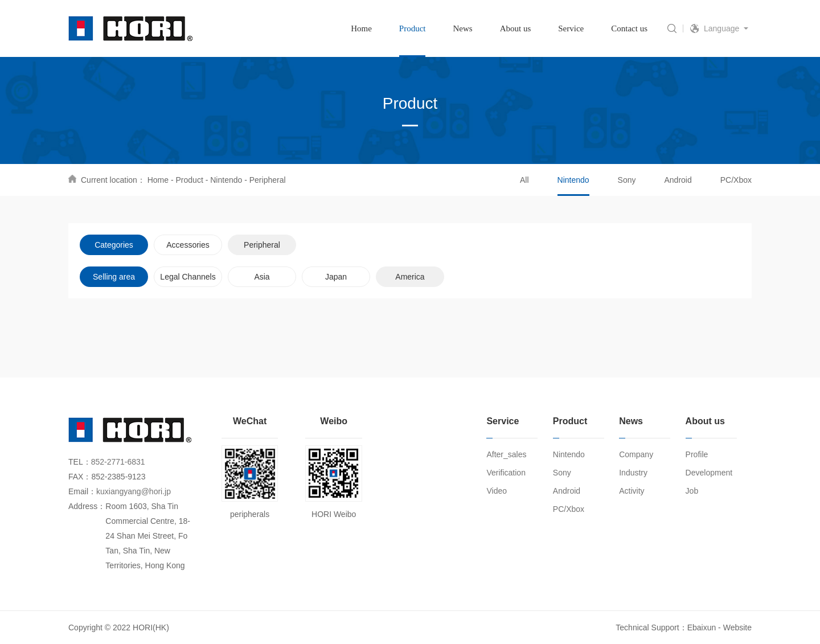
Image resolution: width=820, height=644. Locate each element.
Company (636, 454)
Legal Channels (188, 277)
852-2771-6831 (118, 462)
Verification (506, 473)
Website (737, 627)
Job (692, 491)
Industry (633, 473)
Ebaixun (702, 627)
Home (158, 180)
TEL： (80, 462)
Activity (632, 491)
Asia (262, 277)
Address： (87, 506)
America (410, 277)
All (524, 180)
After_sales (506, 454)
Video (497, 491)
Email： (82, 491)
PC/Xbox (736, 180)
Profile (697, 454)
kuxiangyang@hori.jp (134, 491)
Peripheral (268, 180)
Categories (114, 245)
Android (678, 180)
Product (190, 180)
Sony (627, 180)
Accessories (188, 245)
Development (709, 473)
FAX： (80, 477)
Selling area (114, 277)
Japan (336, 277)
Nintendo (226, 180)
